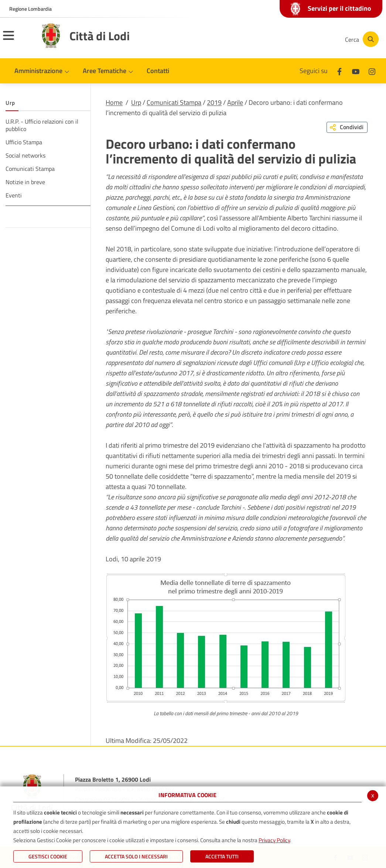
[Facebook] (266, 39)
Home (114, 102)
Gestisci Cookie (48, 856)
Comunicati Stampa (174, 102)
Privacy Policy (274, 840)
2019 (214, 102)
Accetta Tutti (222, 856)
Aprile (235, 102)
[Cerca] (361, 39)
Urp (136, 102)
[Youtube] (288, 39)
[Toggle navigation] (18, 40)
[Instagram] (310, 39)
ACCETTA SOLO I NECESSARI (136, 856)
